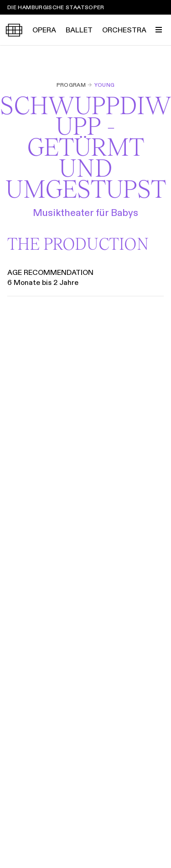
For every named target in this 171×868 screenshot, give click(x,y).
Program (71, 85)
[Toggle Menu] (159, 30)
